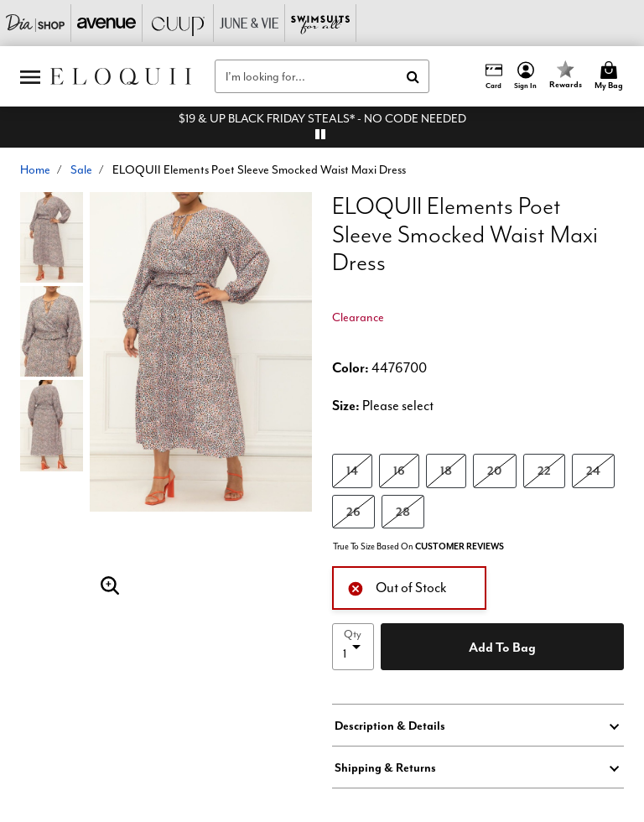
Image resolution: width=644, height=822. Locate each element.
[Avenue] (107, 23)
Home (35, 169)
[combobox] (322, 76)
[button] (526, 76)
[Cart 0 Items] (611, 76)
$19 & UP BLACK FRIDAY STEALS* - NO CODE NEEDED (322, 118)
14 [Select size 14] (352, 470)
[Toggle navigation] (30, 76)
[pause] (320, 134)
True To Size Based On (418, 546)
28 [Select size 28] (403, 511)
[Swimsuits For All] (321, 23)
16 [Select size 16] (399, 470)
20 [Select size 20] (495, 470)
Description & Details (390, 726)
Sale (81, 169)
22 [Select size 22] (544, 470)
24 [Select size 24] (593, 470)
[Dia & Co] (36, 23)
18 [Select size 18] (446, 470)
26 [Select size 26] (353, 511)
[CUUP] (178, 23)
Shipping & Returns (385, 767)
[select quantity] (353, 647)
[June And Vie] (249, 23)
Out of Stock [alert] (397, 587)
